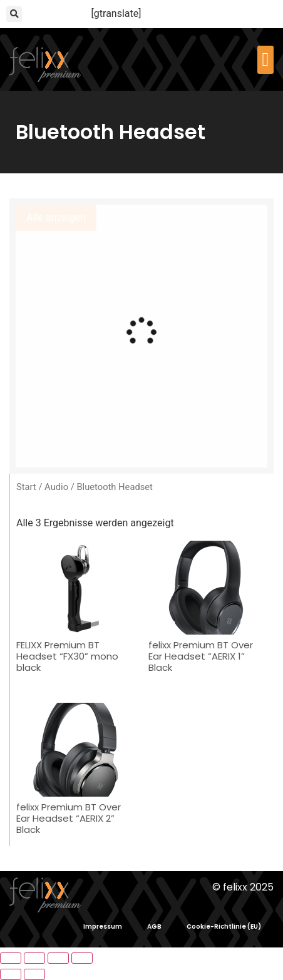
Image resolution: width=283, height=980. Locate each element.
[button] (14, 14)
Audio (56, 487)
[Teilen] (58, 958)
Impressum (103, 926)
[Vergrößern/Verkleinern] (11, 958)
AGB (154, 926)
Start (26, 487)
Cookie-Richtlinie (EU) (224, 926)
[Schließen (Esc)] (82, 958)
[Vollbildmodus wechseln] (34, 958)
